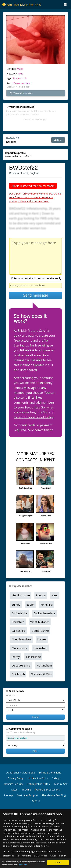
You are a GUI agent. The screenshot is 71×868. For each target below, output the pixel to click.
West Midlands (40, 622)
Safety (56, 778)
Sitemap (8, 795)
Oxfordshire (20, 613)
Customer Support (27, 795)
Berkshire (18, 622)
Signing (19, 345)
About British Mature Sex (21, 773)
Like (58, 140)
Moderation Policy (38, 778)
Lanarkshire (33, 657)
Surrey (16, 604)
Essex (30, 604)
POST (36, 751)
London (41, 595)
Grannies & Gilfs (41, 674)
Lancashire (19, 631)
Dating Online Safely (39, 784)
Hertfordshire (21, 595)
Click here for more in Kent (18, 87)
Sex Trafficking (24, 856)
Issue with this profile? (18, 155)
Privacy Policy (16, 778)
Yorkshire (46, 604)
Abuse (53, 856)
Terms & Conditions (50, 773)
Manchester (20, 648)
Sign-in (36, 801)
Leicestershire (21, 665)
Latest (15, 790)
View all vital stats (21, 93)
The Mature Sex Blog (54, 795)
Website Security (13, 784)
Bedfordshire (40, 631)
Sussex (42, 639)
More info (23, 865)
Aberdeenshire (21, 639)
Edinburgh (18, 674)
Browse (27, 790)
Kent (28, 83)
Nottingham (44, 665)
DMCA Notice (41, 856)
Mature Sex (61, 784)
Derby (16, 657)
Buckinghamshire (44, 613)
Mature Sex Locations (47, 790)
